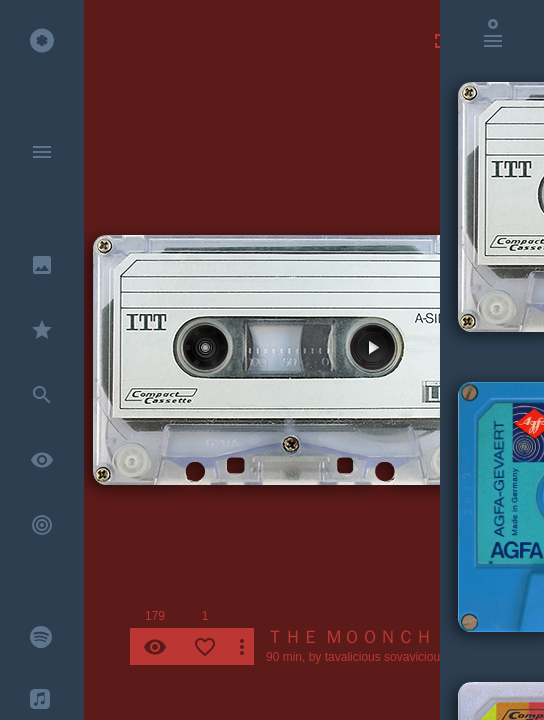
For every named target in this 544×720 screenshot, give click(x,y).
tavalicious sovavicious (385, 657)
